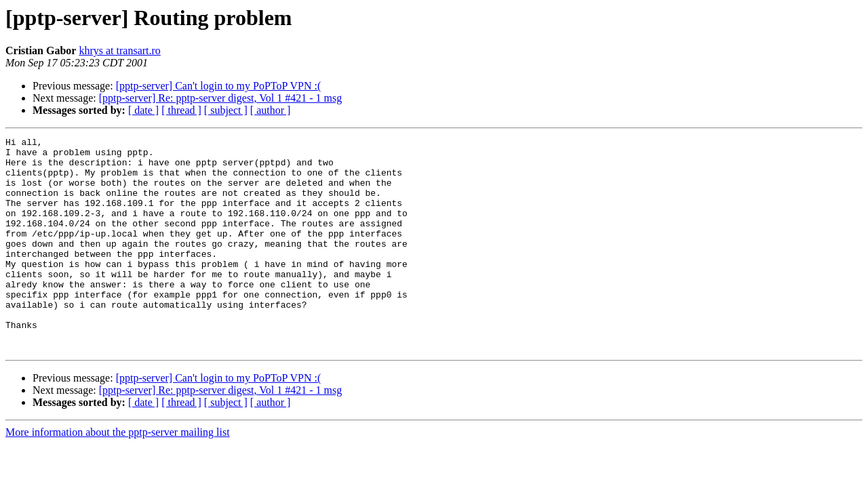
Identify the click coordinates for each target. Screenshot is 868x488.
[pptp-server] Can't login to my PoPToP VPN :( (219, 86)
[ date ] (143, 110)
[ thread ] (181, 110)
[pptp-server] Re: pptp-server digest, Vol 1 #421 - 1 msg (220, 98)
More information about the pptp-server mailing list (118, 475)
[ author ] (271, 110)
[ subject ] (226, 110)
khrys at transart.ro (119, 50)
